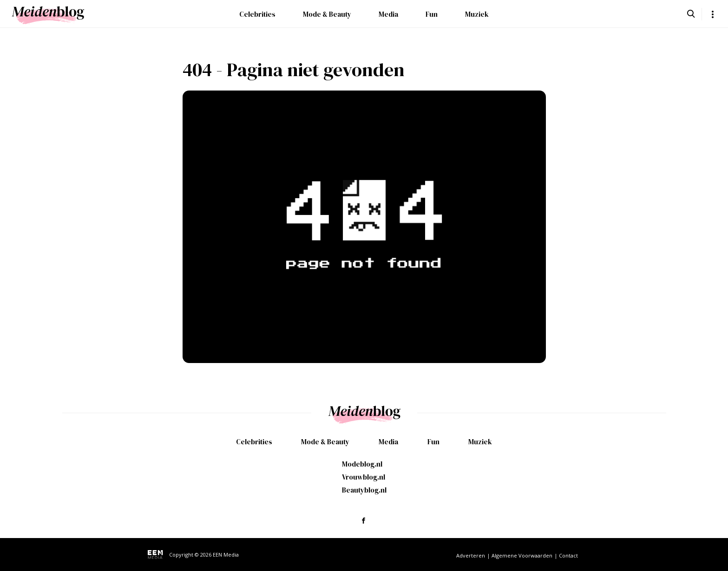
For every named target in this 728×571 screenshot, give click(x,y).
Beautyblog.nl (364, 490)
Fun (432, 14)
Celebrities (257, 14)
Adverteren (471, 555)
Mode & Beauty (327, 14)
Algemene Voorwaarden (522, 555)
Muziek (477, 14)
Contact (568, 555)
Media (388, 14)
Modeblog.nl (362, 464)
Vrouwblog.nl (364, 477)
